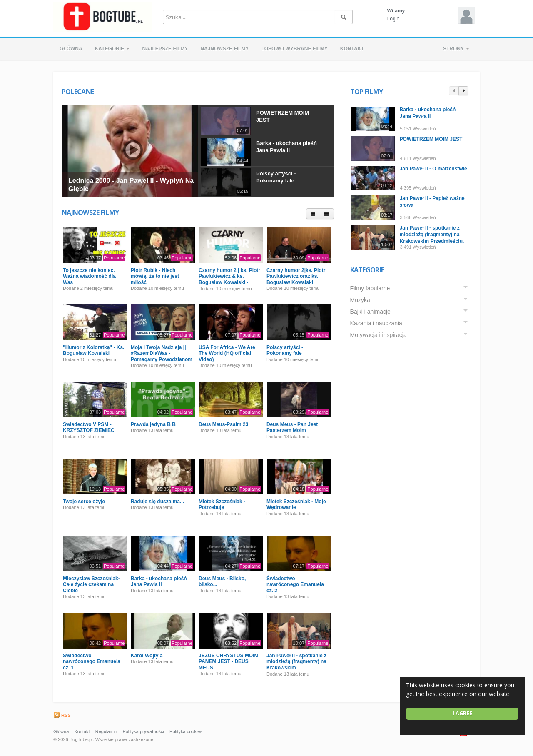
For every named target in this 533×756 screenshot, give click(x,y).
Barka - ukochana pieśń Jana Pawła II (286, 147)
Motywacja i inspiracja (379, 335)
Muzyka (361, 300)
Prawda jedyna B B (153, 424)
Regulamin (106, 731)
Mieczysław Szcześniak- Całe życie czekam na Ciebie (91, 585)
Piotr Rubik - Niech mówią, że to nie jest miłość (155, 276)
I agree (462, 713)
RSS (62, 715)
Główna (71, 49)
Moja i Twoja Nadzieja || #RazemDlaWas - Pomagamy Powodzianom (162, 353)
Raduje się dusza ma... (157, 502)
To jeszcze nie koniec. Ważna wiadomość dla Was (89, 276)
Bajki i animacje (371, 312)
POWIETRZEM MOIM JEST (432, 139)
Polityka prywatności (143, 731)
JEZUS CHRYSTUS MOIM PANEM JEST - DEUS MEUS (229, 662)
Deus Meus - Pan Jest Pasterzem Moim (292, 427)
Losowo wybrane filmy (294, 49)
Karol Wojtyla (147, 656)
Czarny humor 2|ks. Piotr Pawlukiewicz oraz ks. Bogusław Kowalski (296, 276)
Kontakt (352, 49)
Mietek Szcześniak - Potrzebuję (222, 504)
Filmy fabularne (371, 288)
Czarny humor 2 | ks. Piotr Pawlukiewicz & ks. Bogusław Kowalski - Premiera (229, 279)
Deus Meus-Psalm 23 (223, 424)
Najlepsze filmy (165, 49)
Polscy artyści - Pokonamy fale (276, 177)
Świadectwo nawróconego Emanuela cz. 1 (92, 662)
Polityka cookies (186, 731)
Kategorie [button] (112, 49)
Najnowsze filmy (224, 49)
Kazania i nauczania (377, 323)
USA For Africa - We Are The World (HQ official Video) (227, 353)
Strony (456, 49)
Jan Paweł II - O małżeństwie (434, 169)
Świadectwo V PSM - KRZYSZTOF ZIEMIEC (89, 427)
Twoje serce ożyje (84, 502)
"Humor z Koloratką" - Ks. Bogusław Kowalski (93, 350)
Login (393, 19)
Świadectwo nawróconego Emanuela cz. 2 (295, 585)
